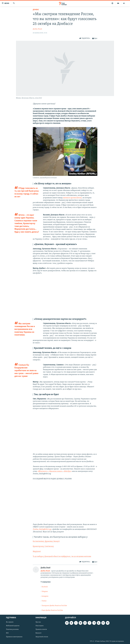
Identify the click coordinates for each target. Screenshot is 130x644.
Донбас (36, 10)
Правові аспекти (41, 629)
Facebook (45, 587)
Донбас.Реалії (37, 29)
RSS (7, 633)
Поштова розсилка (12, 629)
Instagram (45, 596)
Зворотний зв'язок (42, 637)
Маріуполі (37, 551)
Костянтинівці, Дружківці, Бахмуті (46, 541)
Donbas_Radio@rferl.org (42, 529)
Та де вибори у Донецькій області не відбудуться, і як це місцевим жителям (62, 556)
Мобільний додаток (13, 626)
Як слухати (10, 622)
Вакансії (38, 633)
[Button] (84, 38)
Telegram (45, 592)
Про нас (38, 622)
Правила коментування (14, 637)
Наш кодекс (40, 626)
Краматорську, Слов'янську (43, 546)
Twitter (44, 601)
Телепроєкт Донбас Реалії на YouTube (54, 606)
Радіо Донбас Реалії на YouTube (52, 610)
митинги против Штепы (72, 198)
